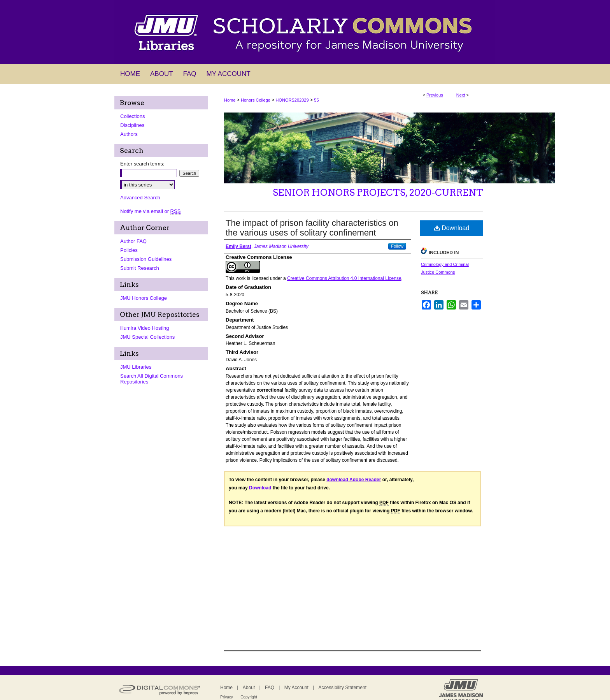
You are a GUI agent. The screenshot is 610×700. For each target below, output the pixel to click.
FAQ (270, 688)
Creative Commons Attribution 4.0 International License (344, 278)
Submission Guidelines (146, 259)
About (249, 688)
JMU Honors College (144, 298)
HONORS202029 (292, 100)
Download (452, 228)
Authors (129, 134)
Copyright (249, 697)
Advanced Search (140, 198)
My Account (296, 688)
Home (230, 100)
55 (316, 100)
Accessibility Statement (343, 688)
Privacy (227, 697)
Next (461, 95)
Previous (435, 95)
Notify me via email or (150, 211)
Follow (397, 246)
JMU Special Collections (147, 337)
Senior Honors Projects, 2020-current (378, 193)
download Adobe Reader (354, 480)
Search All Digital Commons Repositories (152, 379)
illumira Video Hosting (145, 328)
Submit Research (140, 268)
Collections (133, 116)
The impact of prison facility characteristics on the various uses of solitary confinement (312, 228)
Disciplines (132, 125)
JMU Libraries (136, 367)
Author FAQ (133, 241)
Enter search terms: (142, 164)
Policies (129, 250)
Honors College (256, 100)
